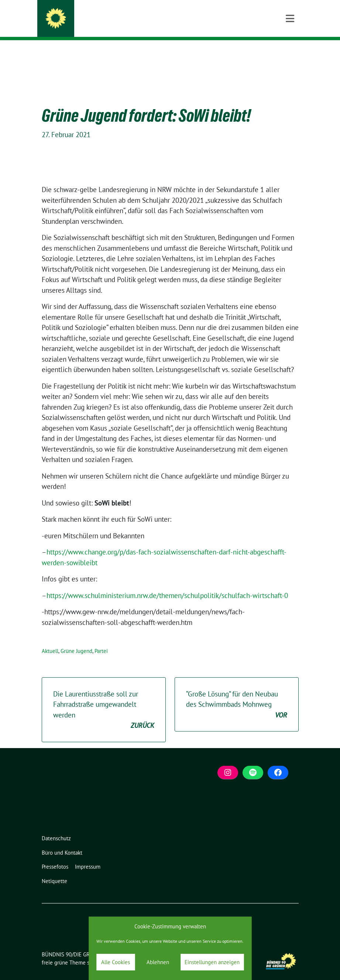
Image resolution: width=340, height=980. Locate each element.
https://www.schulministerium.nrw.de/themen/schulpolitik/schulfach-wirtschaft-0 (167, 584)
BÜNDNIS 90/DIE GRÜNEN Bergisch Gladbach (153, 20)
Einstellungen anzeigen (212, 962)
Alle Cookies (116, 962)
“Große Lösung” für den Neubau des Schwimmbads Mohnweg (237, 694)
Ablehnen (158, 962)
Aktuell (50, 640)
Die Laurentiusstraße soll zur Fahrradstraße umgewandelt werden (104, 699)
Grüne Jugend (76, 640)
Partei (101, 640)
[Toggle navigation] (290, 52)
